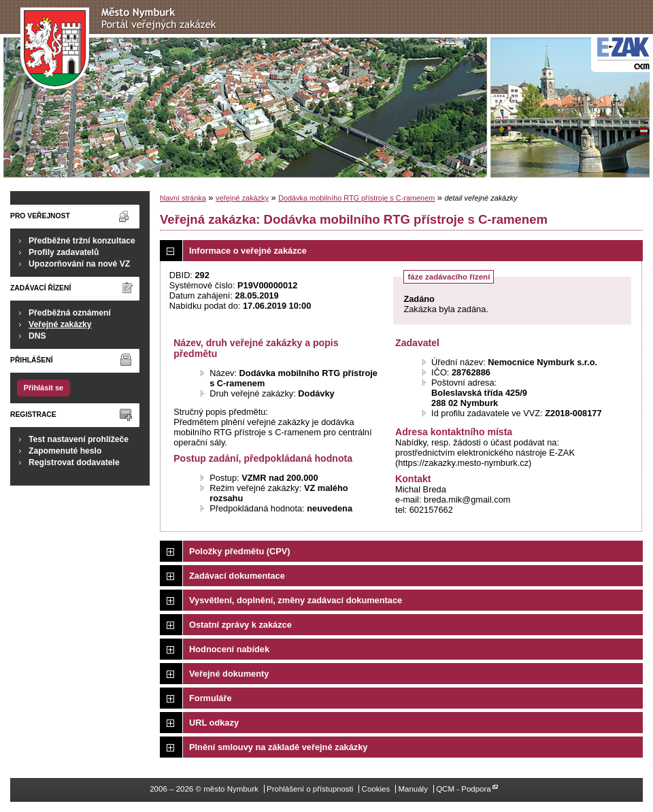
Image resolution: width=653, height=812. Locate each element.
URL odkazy (214, 723)
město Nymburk (122, 49)
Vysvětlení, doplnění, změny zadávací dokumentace (296, 600)
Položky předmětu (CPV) (240, 551)
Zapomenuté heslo (65, 451)
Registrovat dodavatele (74, 462)
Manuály (413, 789)
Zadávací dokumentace (237, 576)
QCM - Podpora (464, 789)
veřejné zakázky (242, 198)
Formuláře (211, 698)
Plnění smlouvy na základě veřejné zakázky (278, 747)
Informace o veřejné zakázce (248, 251)
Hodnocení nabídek (229, 649)
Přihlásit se (44, 388)
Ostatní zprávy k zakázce (240, 625)
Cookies (376, 789)
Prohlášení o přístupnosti (310, 789)
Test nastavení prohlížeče (79, 439)
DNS (37, 336)
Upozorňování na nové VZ (79, 264)
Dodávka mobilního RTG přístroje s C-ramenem (356, 198)
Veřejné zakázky (60, 324)
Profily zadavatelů (64, 252)
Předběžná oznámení (70, 313)
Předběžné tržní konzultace (82, 241)
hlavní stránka (183, 198)
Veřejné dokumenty (229, 674)
